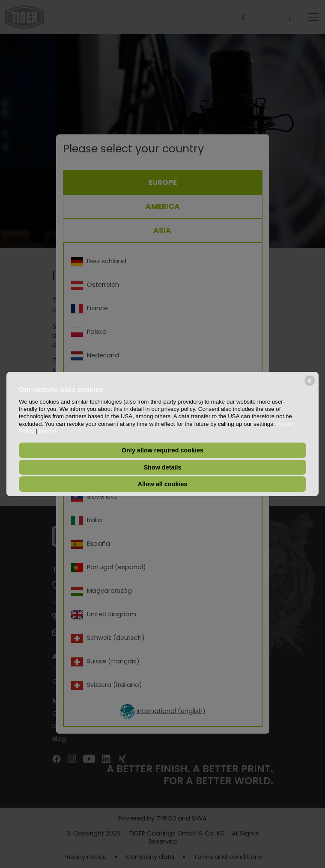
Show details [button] (163, 467)
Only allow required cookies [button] (162, 450)
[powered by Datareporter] (310, 385)
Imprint (47, 431)
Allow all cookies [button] (163, 484)
